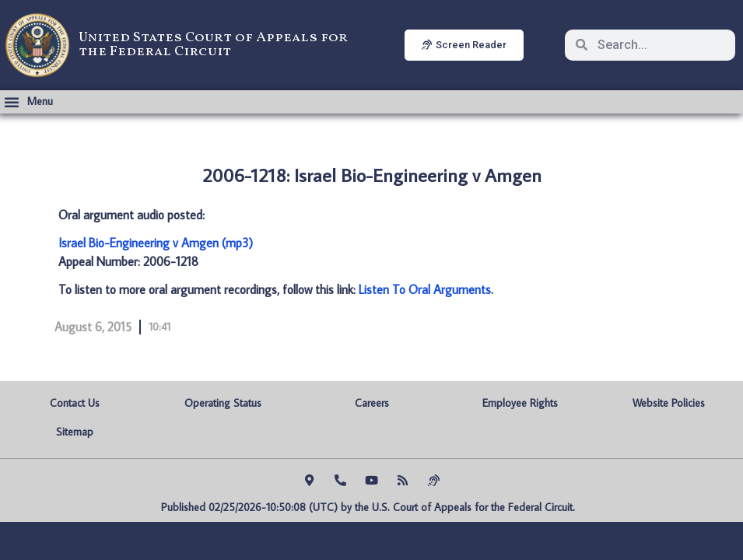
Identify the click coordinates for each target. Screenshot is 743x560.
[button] (28, 102)
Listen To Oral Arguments (425, 289)
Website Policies (669, 403)
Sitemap (75, 432)
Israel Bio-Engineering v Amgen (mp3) (156, 243)
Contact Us (75, 403)
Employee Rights (520, 403)
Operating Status (223, 403)
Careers (372, 403)
